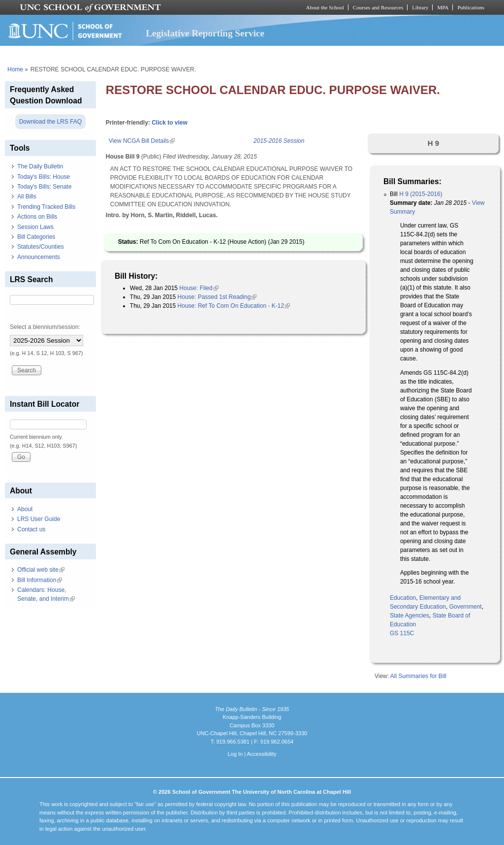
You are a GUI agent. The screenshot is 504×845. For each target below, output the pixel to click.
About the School (325, 7)
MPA (443, 7)
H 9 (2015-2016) (421, 194)
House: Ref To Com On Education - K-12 (234, 306)
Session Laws (35, 227)
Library (420, 7)
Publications (471, 7)
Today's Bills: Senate (44, 187)
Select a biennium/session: (45, 327)
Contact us (31, 529)
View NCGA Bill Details (142, 141)
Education (403, 598)
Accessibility (261, 754)
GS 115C (402, 633)
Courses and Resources (378, 7)
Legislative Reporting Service (205, 33)
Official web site (41, 570)
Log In (235, 754)
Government (466, 607)
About (25, 509)
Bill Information (40, 580)
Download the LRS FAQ (50, 122)
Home (15, 69)
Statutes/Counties (41, 247)
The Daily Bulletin (40, 166)
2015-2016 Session (279, 141)
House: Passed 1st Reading (217, 297)
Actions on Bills (37, 217)
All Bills (27, 196)
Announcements (39, 257)
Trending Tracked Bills (46, 207)
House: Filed (199, 288)
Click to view (170, 123)
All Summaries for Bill (418, 676)
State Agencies (409, 616)
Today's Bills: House (44, 177)
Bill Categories (36, 237)
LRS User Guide (39, 519)
